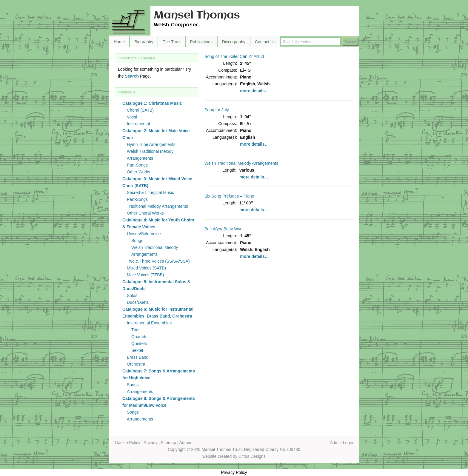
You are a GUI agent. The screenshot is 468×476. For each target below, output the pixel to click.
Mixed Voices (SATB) (146, 268)
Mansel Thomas (197, 16)
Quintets (139, 343)
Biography (144, 42)
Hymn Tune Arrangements (151, 144)
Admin (185, 443)
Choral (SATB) (140, 110)
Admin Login (341, 443)
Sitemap (168, 443)
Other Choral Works (145, 213)
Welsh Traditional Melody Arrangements (241, 163)
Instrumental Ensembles (149, 323)
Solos (132, 295)
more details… (254, 91)
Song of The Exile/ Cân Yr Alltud (234, 56)
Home (119, 42)
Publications (201, 42)
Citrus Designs (252, 456)
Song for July (217, 110)
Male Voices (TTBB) (145, 275)
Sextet (137, 350)
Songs (137, 241)
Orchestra (136, 364)
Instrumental (138, 124)
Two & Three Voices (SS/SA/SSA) (158, 261)
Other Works (138, 172)
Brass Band (138, 357)
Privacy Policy (234, 472)
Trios (136, 330)
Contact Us (265, 42)
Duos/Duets (138, 302)
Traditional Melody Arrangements (157, 206)
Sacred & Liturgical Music (150, 192)
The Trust (171, 42)
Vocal (132, 117)
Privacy (150, 443)
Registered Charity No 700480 (272, 449)
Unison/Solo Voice (144, 234)
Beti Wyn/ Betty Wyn (223, 229)
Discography (234, 42)
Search (132, 76)
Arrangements (140, 392)
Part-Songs (137, 165)
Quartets (139, 337)
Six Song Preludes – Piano (229, 196)
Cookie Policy (128, 443)
